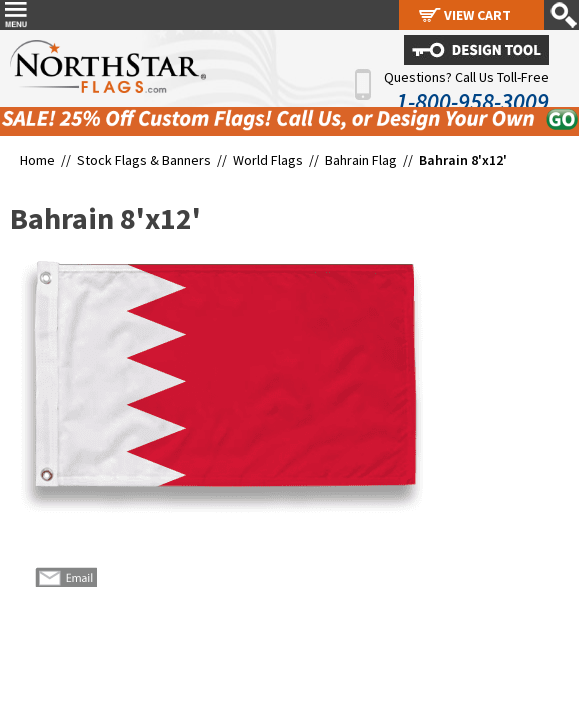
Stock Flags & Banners (144, 160)
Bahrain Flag (361, 160)
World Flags (268, 160)
